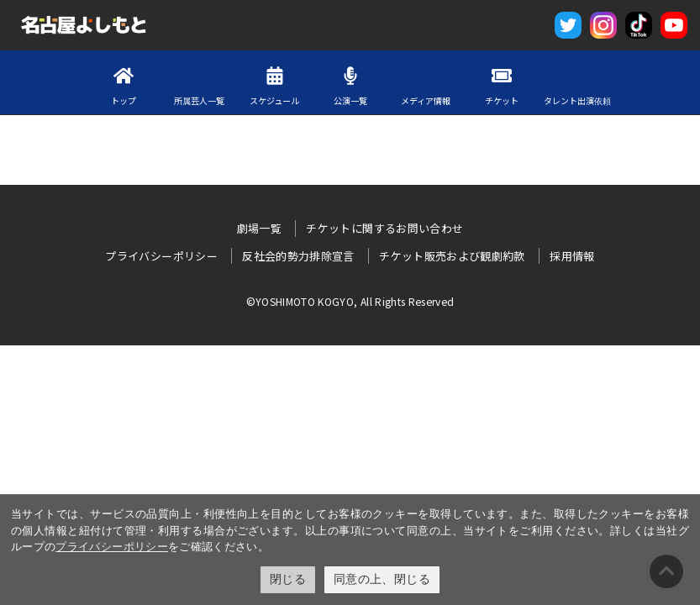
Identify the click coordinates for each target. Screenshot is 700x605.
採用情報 (572, 256)
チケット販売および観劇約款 (452, 256)
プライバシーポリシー (112, 547)
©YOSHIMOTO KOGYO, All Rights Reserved (350, 301)
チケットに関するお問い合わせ (384, 228)
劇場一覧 (259, 228)
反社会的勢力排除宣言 (298, 256)
